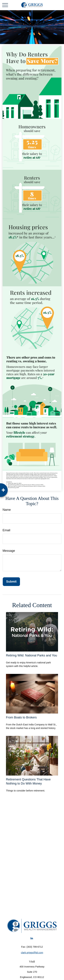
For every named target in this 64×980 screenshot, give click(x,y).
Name (7, 510)
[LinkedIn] (32, 938)
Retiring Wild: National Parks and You (31, 655)
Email (6, 530)
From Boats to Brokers (21, 717)
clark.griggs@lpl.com (32, 953)
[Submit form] (11, 582)
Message (9, 551)
